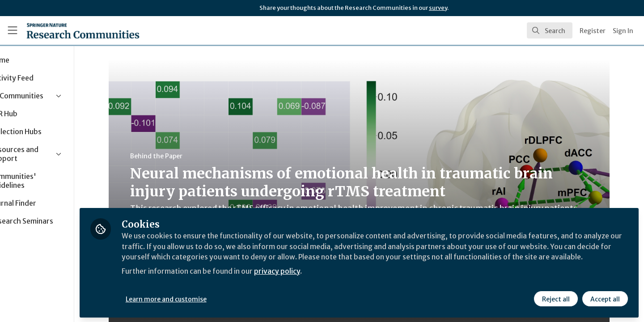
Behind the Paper (176, 156)
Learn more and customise (206, 298)
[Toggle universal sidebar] (13, 30)
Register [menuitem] (593, 31)
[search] (550, 30)
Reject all (555, 298)
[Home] (83, 30)
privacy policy (319, 281)
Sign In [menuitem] (623, 31)
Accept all (605, 298)
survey (438, 8)
